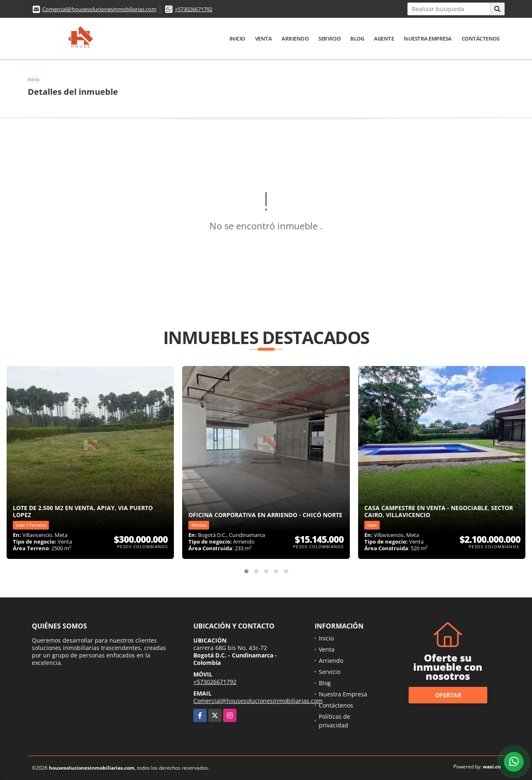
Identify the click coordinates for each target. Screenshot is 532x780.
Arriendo (295, 39)
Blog (357, 39)
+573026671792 (194, 9)
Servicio (329, 39)
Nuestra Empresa (428, 39)
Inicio (237, 39)
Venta (264, 39)
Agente (384, 39)
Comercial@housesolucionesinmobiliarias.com (99, 9)
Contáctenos (481, 39)
